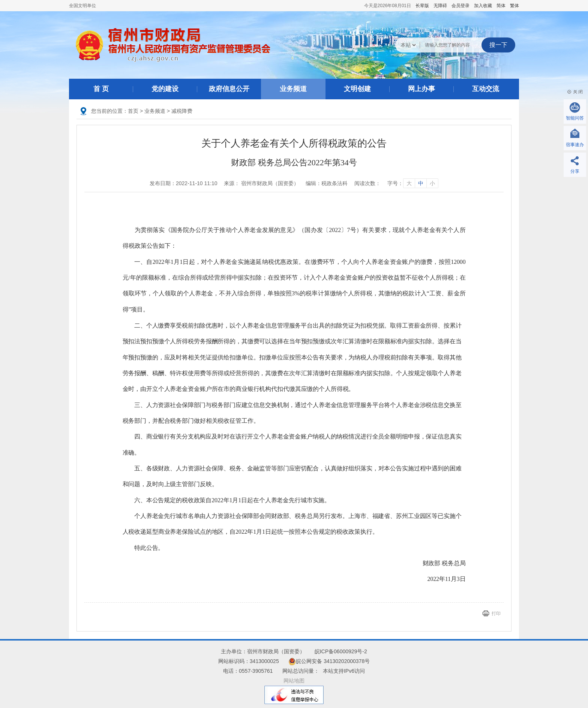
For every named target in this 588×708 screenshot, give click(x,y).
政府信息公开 (229, 89)
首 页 (101, 89)
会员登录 (460, 6)
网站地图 (294, 681)
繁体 (514, 6)
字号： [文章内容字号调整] (413, 183)
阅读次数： (367, 183)
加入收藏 (483, 6)
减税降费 (182, 111)
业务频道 (293, 89)
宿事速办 (575, 145)
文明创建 (357, 89)
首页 (133, 111)
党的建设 (165, 89)
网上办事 (421, 89)
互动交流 (486, 89)
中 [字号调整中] (421, 183)
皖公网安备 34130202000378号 (329, 661)
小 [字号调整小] (432, 183)
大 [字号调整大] (409, 183)
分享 (575, 171)
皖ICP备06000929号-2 (341, 651)
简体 (501, 6)
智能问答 (575, 118)
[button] (422, 6)
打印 (496, 614)
